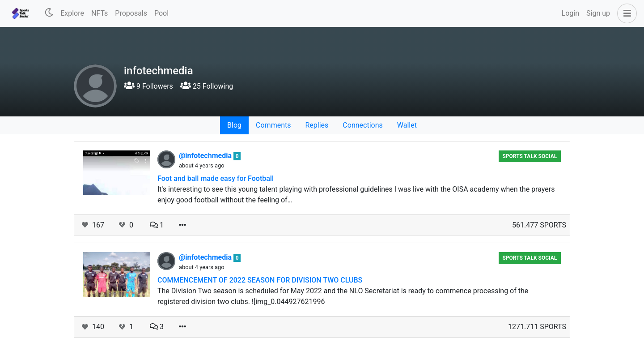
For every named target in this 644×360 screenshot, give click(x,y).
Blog (234, 125)
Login (570, 13)
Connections (362, 125)
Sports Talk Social (530, 156)
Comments (273, 125)
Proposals (131, 13)
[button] (625, 13)
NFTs (100, 13)
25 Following (207, 86)
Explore (72, 13)
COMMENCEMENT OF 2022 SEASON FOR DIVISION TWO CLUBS (260, 280)
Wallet (407, 125)
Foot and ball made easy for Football (216, 178)
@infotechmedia (206, 156)
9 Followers (148, 86)
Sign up (598, 13)
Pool (161, 13)
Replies (317, 125)
